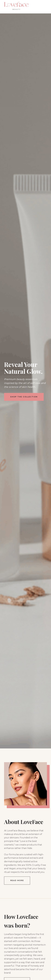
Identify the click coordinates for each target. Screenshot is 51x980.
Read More (17, 880)
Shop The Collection (24, 397)
